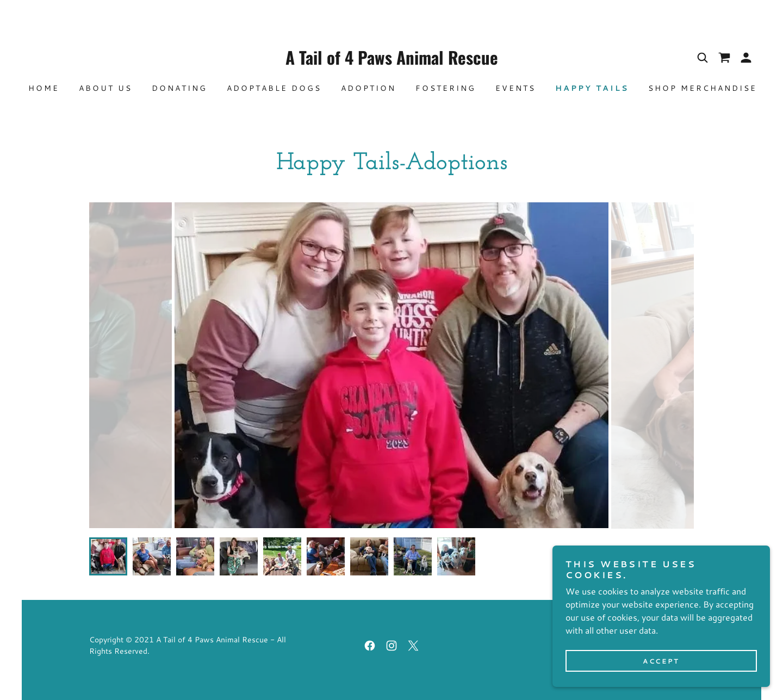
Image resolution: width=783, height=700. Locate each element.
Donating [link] (179, 88)
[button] (746, 58)
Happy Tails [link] (592, 88)
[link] (391, 61)
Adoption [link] (368, 88)
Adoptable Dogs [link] (274, 88)
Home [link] (44, 88)
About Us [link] (105, 88)
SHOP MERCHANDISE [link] (703, 88)
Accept (661, 661)
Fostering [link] (446, 88)
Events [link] (515, 88)
